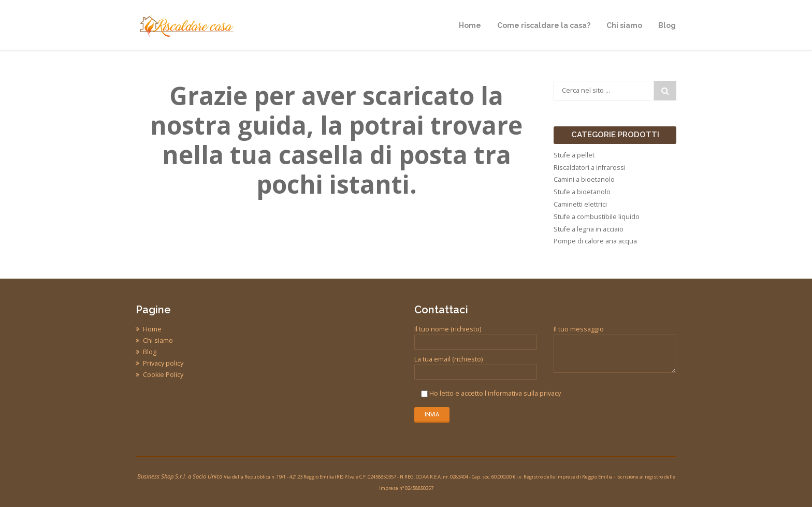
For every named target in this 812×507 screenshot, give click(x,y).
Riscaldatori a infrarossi (590, 168)
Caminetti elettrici (580, 204)
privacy (550, 393)
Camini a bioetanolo (584, 179)
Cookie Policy (163, 375)
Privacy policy (163, 363)
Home (152, 329)
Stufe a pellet (574, 155)
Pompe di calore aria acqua (595, 241)
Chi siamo (158, 341)
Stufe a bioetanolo (582, 192)
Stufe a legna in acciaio (589, 229)
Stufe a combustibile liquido (597, 217)
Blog (150, 352)
